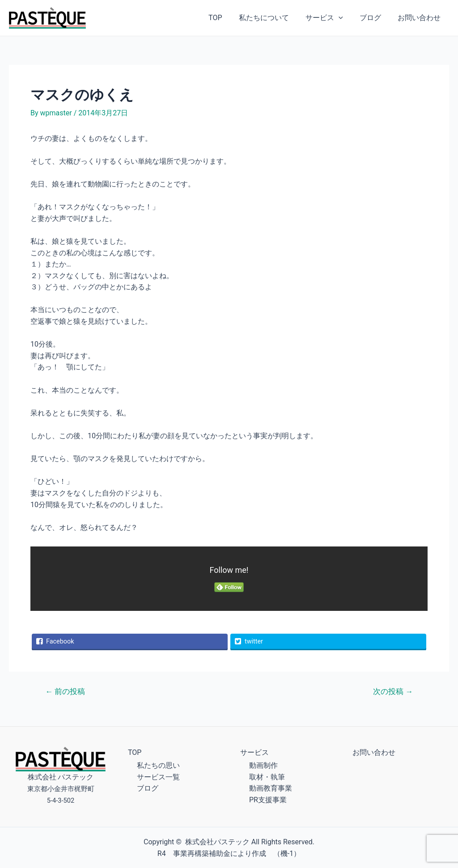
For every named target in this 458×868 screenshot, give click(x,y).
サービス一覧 (158, 777)
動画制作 (263, 765)
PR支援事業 (268, 800)
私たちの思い (158, 765)
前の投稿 (65, 692)
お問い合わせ (420, 18)
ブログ (374, 18)
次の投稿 (393, 692)
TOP (226, 18)
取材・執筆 (267, 777)
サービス (330, 18)
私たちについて (272, 18)
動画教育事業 (271, 788)
